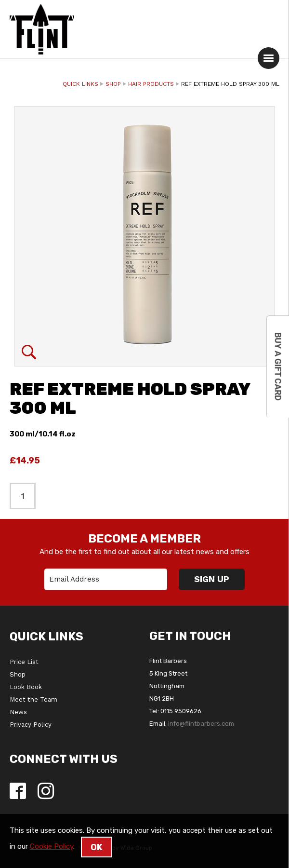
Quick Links (80, 84)
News (18, 712)
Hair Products (151, 84)
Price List (24, 662)
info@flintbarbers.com (201, 724)
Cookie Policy (52, 846)
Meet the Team (33, 699)
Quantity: (5, 74)
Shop (113, 84)
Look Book (26, 687)
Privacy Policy (31, 725)
